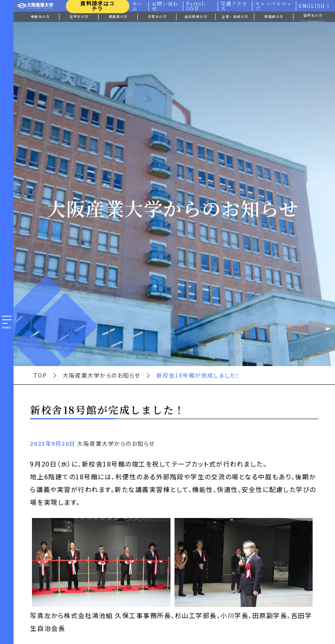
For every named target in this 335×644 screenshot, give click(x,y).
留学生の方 (313, 17)
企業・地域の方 (235, 16)
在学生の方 (79, 16)
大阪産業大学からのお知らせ (102, 375)
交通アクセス (234, 6)
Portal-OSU (195, 6)
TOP (40, 375)
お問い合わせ (165, 6)
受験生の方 (40, 16)
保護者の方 (118, 16)
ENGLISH (312, 6)
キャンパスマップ (274, 6)
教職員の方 (274, 16)
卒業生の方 (157, 16)
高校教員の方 (196, 16)
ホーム (137, 6)
